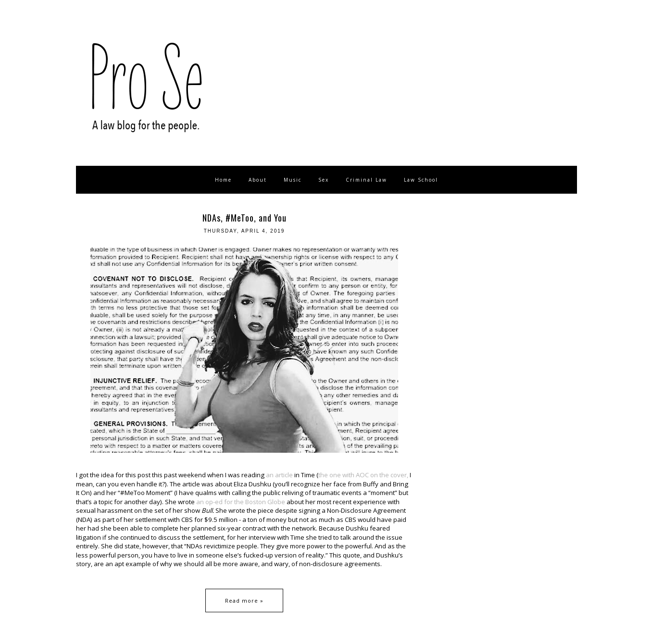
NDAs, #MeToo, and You (244, 218)
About (258, 180)
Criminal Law (366, 180)
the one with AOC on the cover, (363, 475)
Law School (421, 180)
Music (293, 180)
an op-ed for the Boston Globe (241, 502)
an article (280, 475)
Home (223, 180)
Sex (324, 180)
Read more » (244, 601)
